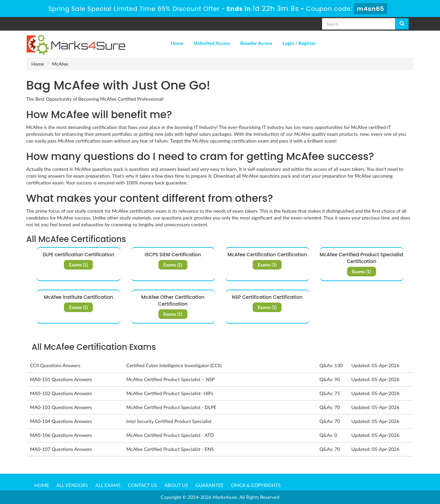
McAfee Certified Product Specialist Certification (362, 258)
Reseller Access (256, 43)
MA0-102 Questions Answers (61, 393)
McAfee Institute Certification (79, 297)
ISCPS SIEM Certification (173, 255)
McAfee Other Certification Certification (173, 300)
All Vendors (72, 485)
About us (176, 485)
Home (177, 43)
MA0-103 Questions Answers (61, 407)
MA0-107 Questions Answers (61, 449)
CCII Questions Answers (55, 365)
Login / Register (299, 43)
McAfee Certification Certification (267, 255)
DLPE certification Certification (79, 255)
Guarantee (210, 485)
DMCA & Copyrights (256, 485)
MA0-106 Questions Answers (61, 435)
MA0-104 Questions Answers (61, 421)
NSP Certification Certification (267, 297)
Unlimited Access (212, 43)
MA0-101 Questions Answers (61, 379)
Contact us (142, 485)
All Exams (108, 485)
